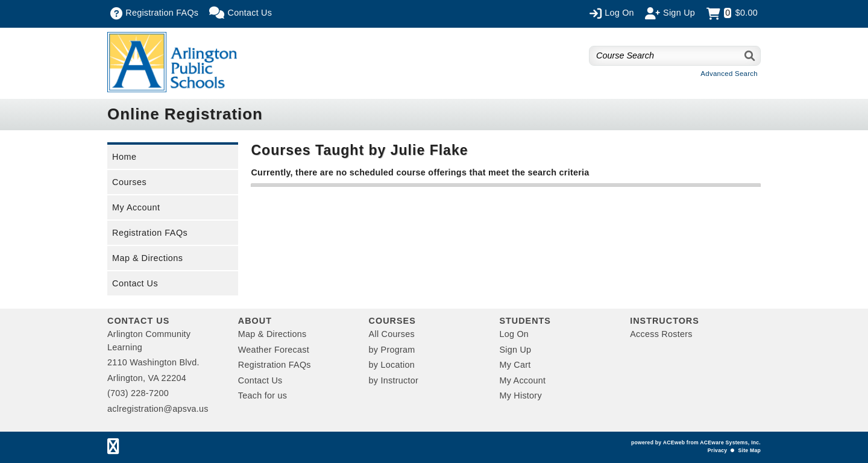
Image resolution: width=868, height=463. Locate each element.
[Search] (750, 56)
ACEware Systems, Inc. (730, 443)
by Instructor (394, 380)
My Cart (515, 365)
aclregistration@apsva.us (158, 409)
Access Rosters (661, 334)
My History (520, 395)
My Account (136, 207)
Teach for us (263, 395)
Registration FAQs (150, 233)
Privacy (717, 450)
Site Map (750, 450)
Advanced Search (729, 74)
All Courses (392, 334)
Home (124, 157)
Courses (129, 182)
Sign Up (515, 350)
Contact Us (135, 283)
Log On (514, 334)
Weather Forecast (274, 350)
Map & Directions (148, 258)
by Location (392, 365)
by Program (392, 350)
